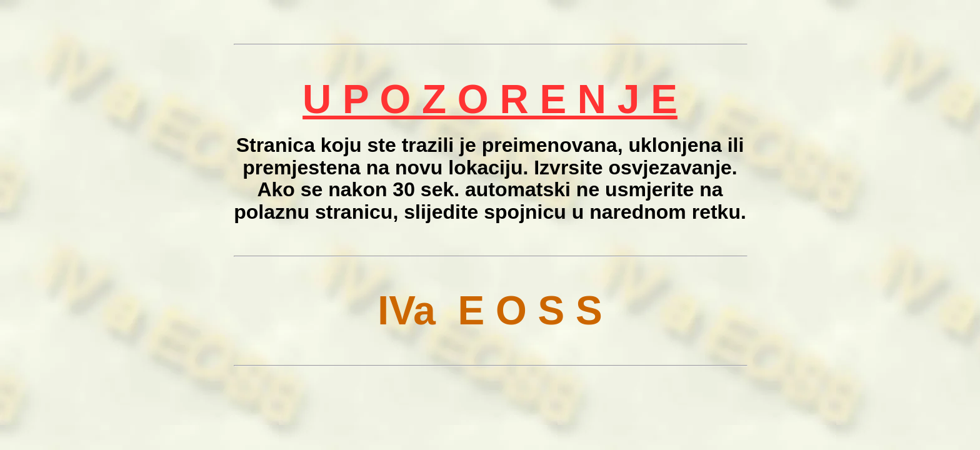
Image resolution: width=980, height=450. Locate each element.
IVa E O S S (490, 311)
